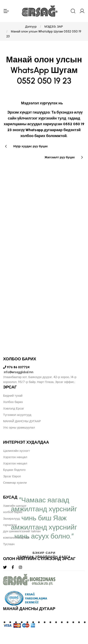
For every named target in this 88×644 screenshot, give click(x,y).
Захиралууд (11, 519)
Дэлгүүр (31, 27)
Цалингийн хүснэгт (16, 451)
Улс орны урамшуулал (19, 427)
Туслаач (9, 544)
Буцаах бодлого (14, 470)
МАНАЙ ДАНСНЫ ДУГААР (22, 421)
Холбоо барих (13, 402)
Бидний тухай (13, 396)
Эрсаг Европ (12, 476)
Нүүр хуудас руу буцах (30, 146)
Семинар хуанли (15, 483)
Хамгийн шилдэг (15, 506)
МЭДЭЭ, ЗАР (54, 27)
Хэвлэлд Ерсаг (14, 408)
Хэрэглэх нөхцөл (15, 457)
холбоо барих (13, 512)
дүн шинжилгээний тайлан (22, 531)
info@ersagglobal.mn (18, 372)
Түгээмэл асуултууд (17, 415)
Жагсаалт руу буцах (60, 157)
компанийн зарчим (16, 538)
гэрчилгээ (10, 525)
